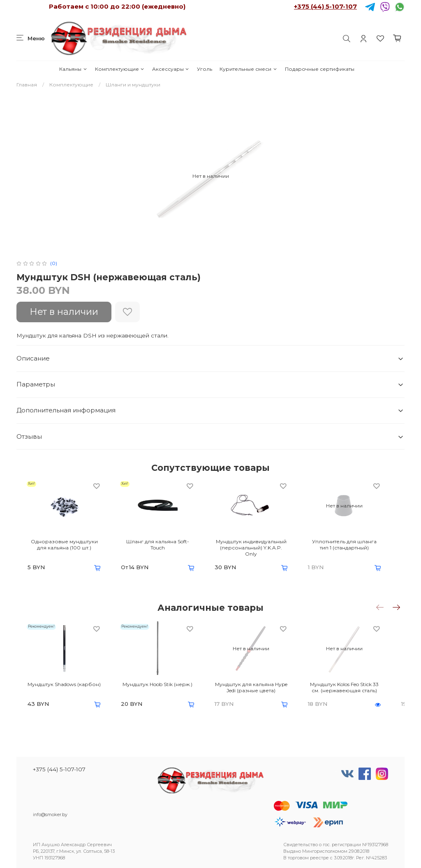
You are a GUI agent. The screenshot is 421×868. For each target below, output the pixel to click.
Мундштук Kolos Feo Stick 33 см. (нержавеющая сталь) (360, 689)
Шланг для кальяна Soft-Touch (161, 546)
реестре (319, 858)
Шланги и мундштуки (133, 85)
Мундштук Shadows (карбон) (61, 686)
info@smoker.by (50, 815)
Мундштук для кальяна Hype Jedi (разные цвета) (260, 689)
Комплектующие (120, 69)
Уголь (205, 69)
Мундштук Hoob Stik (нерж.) (161, 686)
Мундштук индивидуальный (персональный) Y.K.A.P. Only (260, 549)
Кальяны (73, 69)
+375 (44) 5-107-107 (325, 6)
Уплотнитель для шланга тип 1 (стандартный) (360, 549)
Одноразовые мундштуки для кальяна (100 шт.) (61, 549)
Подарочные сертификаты (320, 69)
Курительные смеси (248, 69)
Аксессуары (171, 69)
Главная (27, 85)
